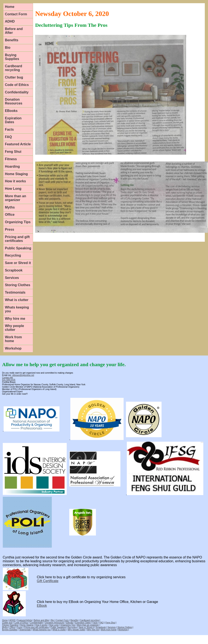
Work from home (13, 339)
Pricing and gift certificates (17, 239)
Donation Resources (14, 101)
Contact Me (8, 378)
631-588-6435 (9, 380)
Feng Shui (13, 152)
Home (10, 7)
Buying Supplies (12, 57)
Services (12, 278)
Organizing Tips (18, 222)
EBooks (11, 111)
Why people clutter (14, 328)
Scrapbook (14, 270)
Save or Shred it (18, 263)
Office (10, 215)
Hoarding (12, 166)
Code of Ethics (17, 85)
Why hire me (15, 319)
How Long (13, 189)
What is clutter (17, 300)
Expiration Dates (13, 120)
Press (10, 229)
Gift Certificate (48, 581)
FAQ (8, 137)
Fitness (11, 159)
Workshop (13, 348)
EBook (42, 606)
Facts (9, 129)
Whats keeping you (17, 309)
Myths (10, 207)
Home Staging (16, 174)
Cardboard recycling (14, 68)
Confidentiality (17, 92)
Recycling (13, 255)
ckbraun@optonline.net (23, 375)
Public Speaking (18, 248)
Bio (8, 48)
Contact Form (16, 14)
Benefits (12, 40)
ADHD (10, 21)
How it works (15, 181)
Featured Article (18, 144)
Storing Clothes (18, 285)
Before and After (14, 31)
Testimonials (15, 292)
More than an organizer (16, 198)
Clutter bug (14, 77)
